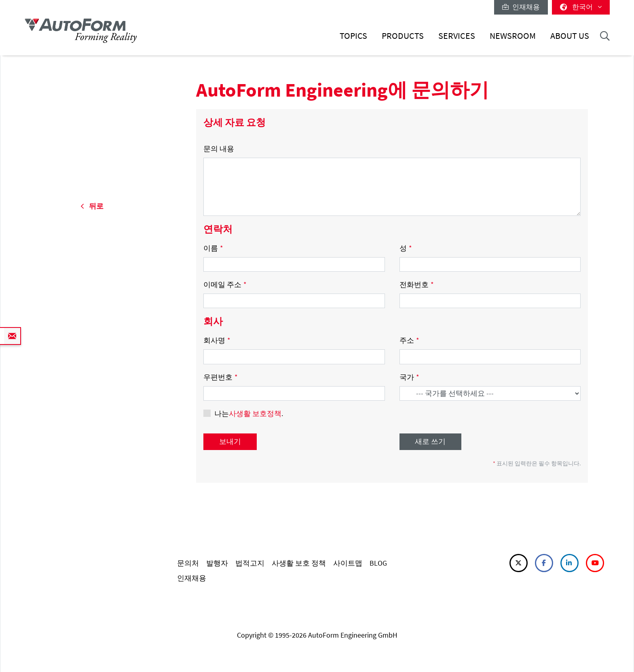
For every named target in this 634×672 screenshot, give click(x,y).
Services (457, 36)
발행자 (217, 563)
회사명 (217, 340)
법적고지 (250, 563)
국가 (409, 377)
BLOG (378, 563)
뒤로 (92, 206)
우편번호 (221, 377)
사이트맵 (348, 563)
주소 (409, 340)
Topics (353, 36)
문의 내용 (219, 149)
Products (403, 36)
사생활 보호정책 (255, 413)
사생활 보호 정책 (299, 563)
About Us (570, 36)
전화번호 (417, 284)
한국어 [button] (581, 7)
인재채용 (521, 7)
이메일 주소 (225, 284)
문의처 (188, 563)
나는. (249, 413)
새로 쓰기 (430, 441)
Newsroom (513, 36)
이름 (213, 248)
